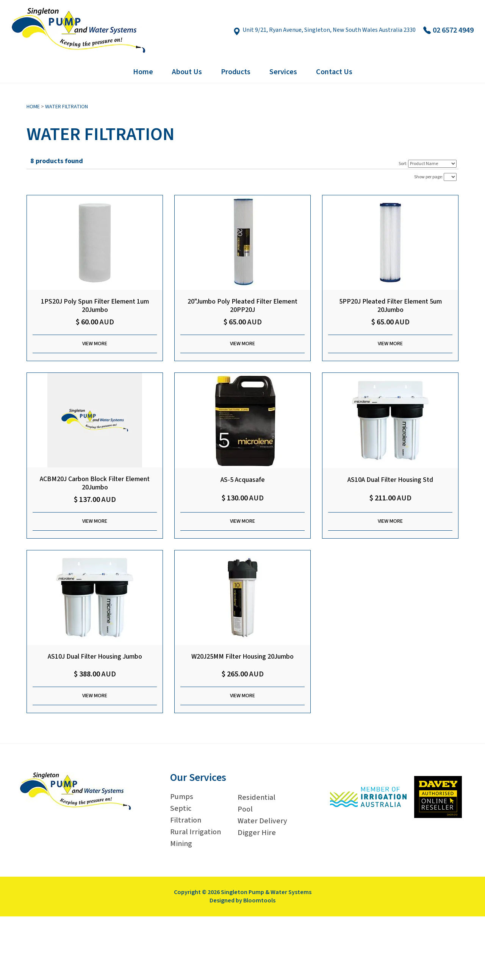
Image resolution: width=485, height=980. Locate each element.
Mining (181, 844)
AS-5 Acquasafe (243, 480)
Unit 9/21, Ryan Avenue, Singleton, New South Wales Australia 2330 (324, 30)
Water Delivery (262, 821)
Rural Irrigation (196, 832)
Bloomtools (259, 901)
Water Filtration (66, 107)
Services (283, 72)
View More (95, 344)
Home (143, 72)
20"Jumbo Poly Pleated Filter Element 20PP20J (242, 306)
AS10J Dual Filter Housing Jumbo (95, 657)
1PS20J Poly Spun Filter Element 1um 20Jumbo (95, 306)
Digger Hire (257, 833)
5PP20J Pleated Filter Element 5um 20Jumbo (390, 306)
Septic (181, 809)
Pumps (182, 797)
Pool (245, 809)
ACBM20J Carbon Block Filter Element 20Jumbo (95, 483)
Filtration (186, 820)
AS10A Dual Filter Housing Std (390, 480)
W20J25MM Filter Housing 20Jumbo (242, 657)
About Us (187, 72)
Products (236, 72)
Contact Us (334, 72)
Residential (257, 798)
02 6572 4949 (448, 30)
